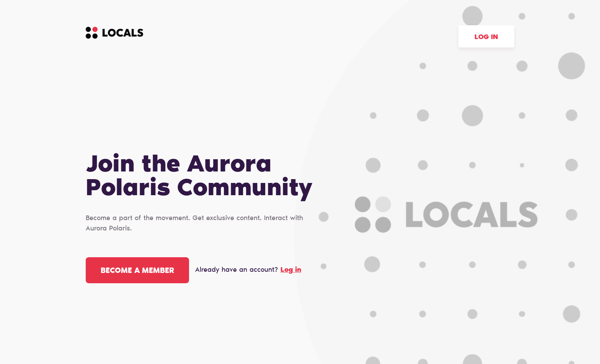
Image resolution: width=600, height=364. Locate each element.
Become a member (137, 271)
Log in (486, 38)
